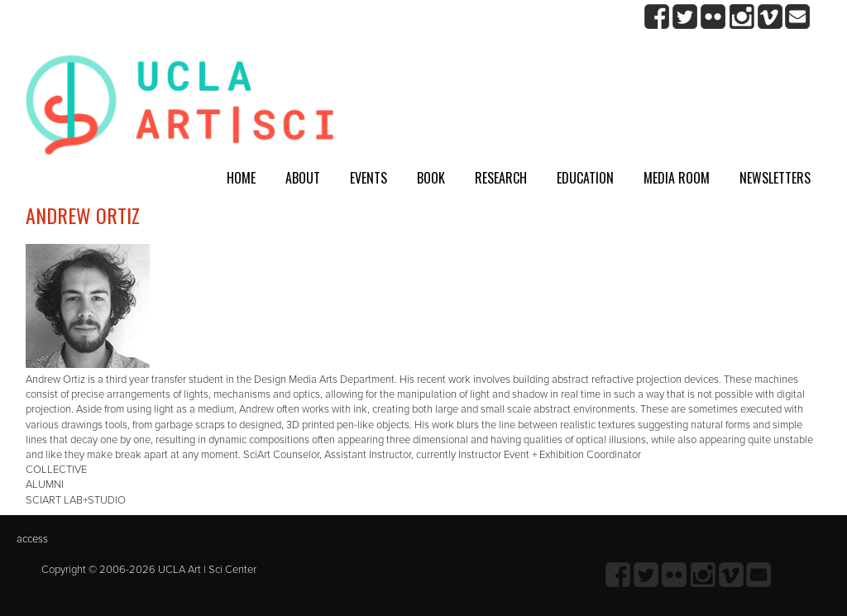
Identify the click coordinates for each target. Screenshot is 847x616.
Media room (677, 178)
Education (585, 178)
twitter (685, 17)
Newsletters (775, 178)
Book (431, 178)
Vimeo (770, 17)
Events (368, 178)
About (303, 178)
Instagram (742, 17)
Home (241, 178)
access (32, 539)
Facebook (657, 17)
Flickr (713, 17)
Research (501, 178)
